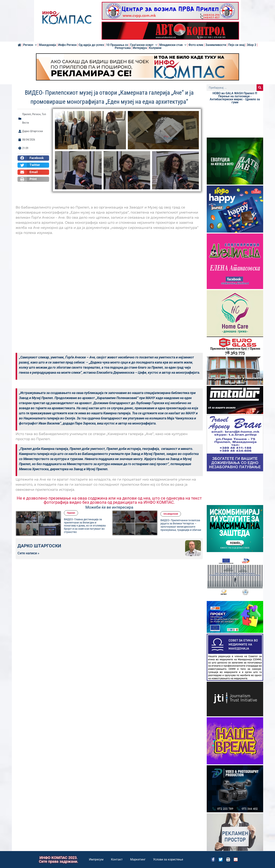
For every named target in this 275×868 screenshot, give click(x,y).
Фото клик (196, 45)
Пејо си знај (236, 45)
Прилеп (27, 114)
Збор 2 (251, 45)
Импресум (96, 859)
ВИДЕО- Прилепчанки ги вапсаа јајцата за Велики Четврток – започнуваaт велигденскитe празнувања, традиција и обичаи (181, 525)
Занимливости (216, 45)
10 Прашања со (117, 45)
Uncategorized (171, 514)
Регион (30, 45)
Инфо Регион (67, 45)
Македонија (47, 45)
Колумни (155, 48)
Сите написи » (28, 553)
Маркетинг (138, 859)
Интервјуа (140, 48)
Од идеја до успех (91, 45)
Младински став (173, 45)
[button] (33, 158)
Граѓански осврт (144, 45)
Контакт (117, 859)
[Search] (260, 88)
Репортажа (123, 48)
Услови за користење (168, 859)
